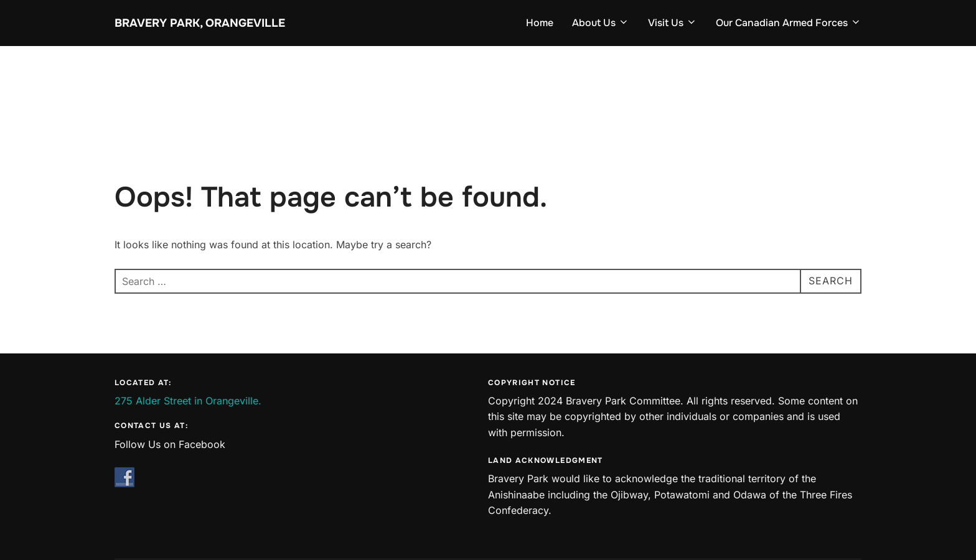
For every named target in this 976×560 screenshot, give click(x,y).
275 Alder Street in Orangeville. (188, 401)
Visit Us (673, 23)
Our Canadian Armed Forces (789, 23)
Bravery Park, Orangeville (200, 23)
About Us (601, 23)
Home (540, 23)
